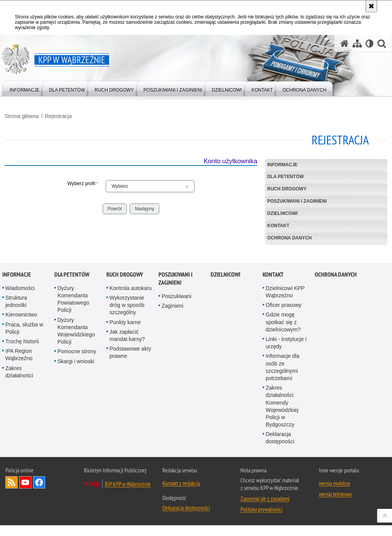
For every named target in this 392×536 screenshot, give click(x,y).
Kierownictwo (21, 420)
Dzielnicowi (282, 213)
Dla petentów (286, 177)
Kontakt (278, 226)
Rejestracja (58, 116)
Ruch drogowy (287, 189)
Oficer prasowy (283, 410)
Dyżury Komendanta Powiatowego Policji (73, 404)
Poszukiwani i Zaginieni (297, 201)
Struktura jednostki (16, 407)
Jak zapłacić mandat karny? (127, 440)
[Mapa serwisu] (357, 43)
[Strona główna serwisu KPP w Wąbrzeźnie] (345, 43)
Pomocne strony (77, 457)
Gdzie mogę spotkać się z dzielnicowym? (283, 427)
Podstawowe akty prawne (130, 458)
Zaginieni (172, 411)
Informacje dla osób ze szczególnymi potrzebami (283, 472)
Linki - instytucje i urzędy (286, 448)
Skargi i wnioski (76, 466)
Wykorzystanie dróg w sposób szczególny (127, 410)
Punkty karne (125, 427)
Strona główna (22, 116)
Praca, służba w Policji (24, 433)
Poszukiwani (176, 401)
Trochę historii (22, 446)
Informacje (282, 165)
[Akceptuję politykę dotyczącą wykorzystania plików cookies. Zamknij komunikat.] (371, 6)
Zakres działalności (19, 477)
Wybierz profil (51, 184)
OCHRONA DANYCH (289, 238)
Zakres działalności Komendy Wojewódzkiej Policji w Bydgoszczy (282, 511)
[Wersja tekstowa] (370, 43)
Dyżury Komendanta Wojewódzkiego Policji (76, 436)
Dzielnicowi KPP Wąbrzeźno (285, 397)
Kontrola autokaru (131, 393)
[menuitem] (24, 88)
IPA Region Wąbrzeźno (19, 460)
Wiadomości (20, 393)
